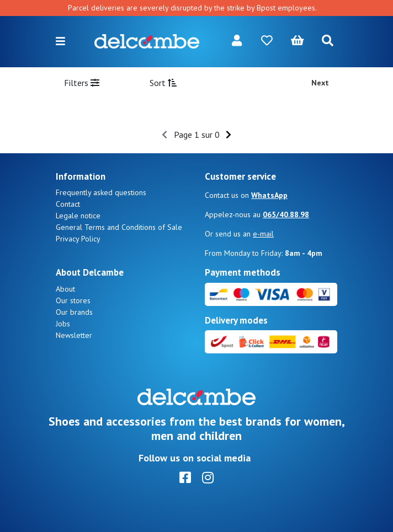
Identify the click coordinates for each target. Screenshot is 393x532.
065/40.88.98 (286, 214)
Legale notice (78, 216)
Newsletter (74, 335)
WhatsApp (269, 195)
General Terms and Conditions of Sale (119, 227)
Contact (68, 204)
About (65, 289)
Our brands (74, 312)
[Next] (229, 135)
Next (320, 83)
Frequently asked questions (101, 192)
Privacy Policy (78, 239)
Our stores (73, 300)
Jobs (63, 324)
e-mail (263, 234)
